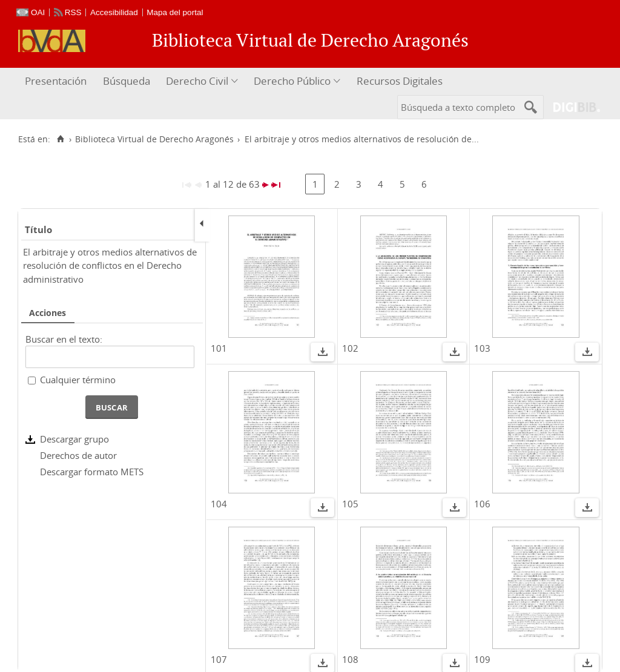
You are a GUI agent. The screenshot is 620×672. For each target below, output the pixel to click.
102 (350, 348)
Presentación (56, 81)
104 (219, 504)
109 (482, 659)
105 (350, 504)
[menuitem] (57, 81)
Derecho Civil (197, 81)
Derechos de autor (78, 455)
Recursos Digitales (400, 81)
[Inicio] (60, 139)
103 (482, 348)
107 (219, 659)
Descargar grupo (74, 439)
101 (219, 348)
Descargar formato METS (92, 472)
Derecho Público (292, 81)
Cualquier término (78, 380)
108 (350, 659)
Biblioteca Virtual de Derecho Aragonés (154, 139)
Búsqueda (127, 81)
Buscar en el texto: (64, 339)
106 (482, 504)
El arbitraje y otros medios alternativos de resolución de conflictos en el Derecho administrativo (110, 265)
